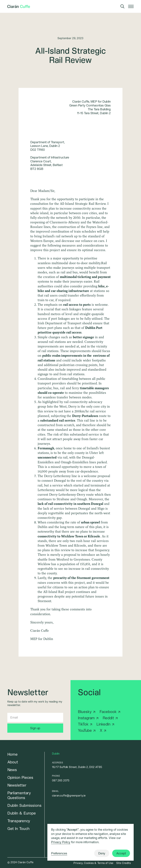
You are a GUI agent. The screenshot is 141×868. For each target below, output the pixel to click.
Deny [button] (102, 853)
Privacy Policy (61, 842)
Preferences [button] (59, 853)
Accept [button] (121, 853)
